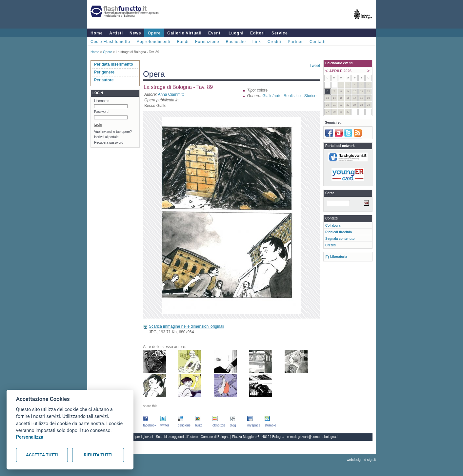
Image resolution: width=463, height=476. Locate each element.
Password (101, 112)
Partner (295, 42)
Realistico (292, 96)
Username (102, 101)
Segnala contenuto (340, 239)
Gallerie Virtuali (184, 33)
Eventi (215, 33)
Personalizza (30, 437)
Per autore (104, 80)
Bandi (183, 42)
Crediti (274, 42)
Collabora (333, 226)
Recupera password (109, 143)
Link (257, 42)
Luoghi (236, 33)
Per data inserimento (114, 64)
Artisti (116, 33)
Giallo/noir (271, 96)
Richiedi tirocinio (339, 232)
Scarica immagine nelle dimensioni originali (186, 326)
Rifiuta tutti (98, 455)
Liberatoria (339, 257)
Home (97, 33)
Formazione (207, 42)
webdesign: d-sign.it (361, 460)
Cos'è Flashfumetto (110, 42)
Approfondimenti (153, 42)
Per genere (104, 72)
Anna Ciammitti (171, 94)
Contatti (318, 42)
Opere (154, 33)
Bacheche (236, 42)
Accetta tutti (42, 455)
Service (280, 33)
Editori (258, 33)
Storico (310, 96)
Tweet (315, 66)
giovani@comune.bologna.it (318, 437)
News (135, 33)
